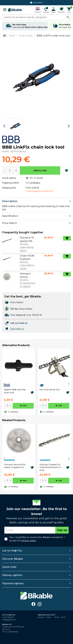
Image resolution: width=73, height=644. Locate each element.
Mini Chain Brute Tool (50, 390)
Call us (14, 323)
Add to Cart (40, 170)
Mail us (23, 323)
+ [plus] (10, 406)
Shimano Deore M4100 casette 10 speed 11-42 (15, 466)
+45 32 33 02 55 (8, 617)
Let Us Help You (12, 551)
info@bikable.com (9, 620)
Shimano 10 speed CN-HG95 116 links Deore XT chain (50, 467)
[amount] (7, 406)
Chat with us (17, 329)
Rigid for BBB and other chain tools (15, 391)
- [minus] (5, 406)
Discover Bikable (13, 559)
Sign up (62, 530)
